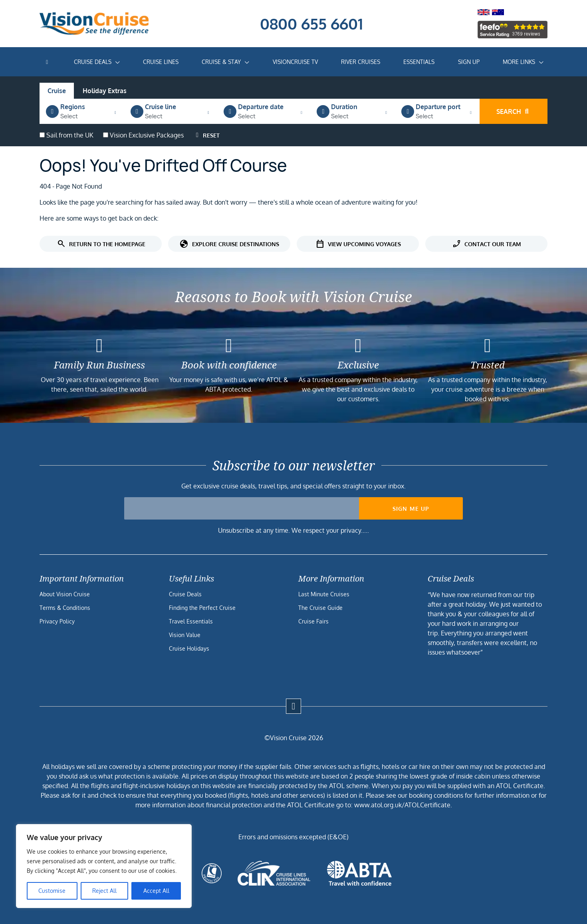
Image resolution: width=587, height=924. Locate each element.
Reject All (104, 891)
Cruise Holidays (189, 648)
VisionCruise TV (295, 62)
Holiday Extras (105, 91)
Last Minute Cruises (324, 594)
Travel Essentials (191, 621)
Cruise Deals (93, 62)
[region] (104, 866)
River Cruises (361, 62)
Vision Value (185, 635)
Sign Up (469, 62)
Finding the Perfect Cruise (202, 608)
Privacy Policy (57, 621)
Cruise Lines (161, 62)
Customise (52, 891)
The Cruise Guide (320, 608)
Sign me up (411, 509)
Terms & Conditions (65, 608)
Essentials (419, 62)
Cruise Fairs (313, 621)
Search (514, 112)
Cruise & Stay (221, 62)
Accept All (156, 891)
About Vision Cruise (65, 594)
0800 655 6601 (311, 24)
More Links (519, 62)
